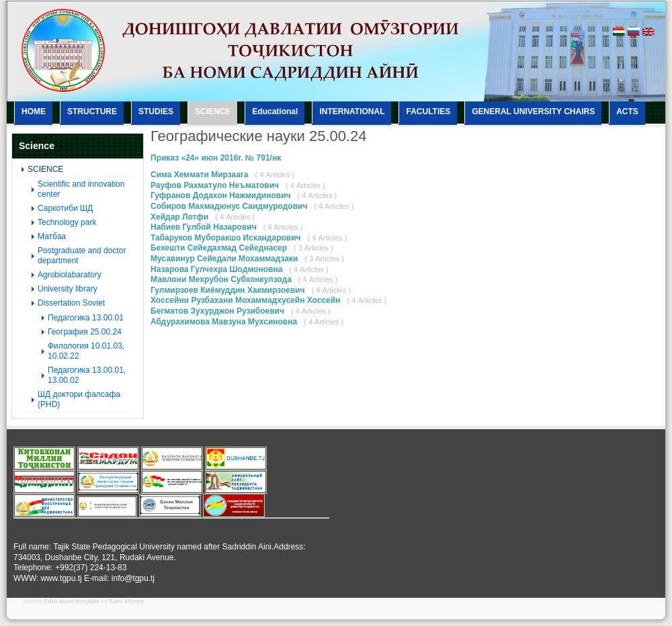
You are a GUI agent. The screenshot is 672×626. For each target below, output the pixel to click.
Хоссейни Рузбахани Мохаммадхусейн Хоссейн (245, 300)
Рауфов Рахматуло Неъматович (215, 185)
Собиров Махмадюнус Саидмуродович (229, 206)
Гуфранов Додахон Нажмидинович (222, 195)
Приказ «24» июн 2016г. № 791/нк (216, 158)
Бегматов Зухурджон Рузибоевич (217, 311)
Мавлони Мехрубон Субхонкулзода (221, 279)
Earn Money (127, 601)
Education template (72, 601)
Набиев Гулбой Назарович (204, 227)
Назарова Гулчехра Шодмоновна (216, 269)
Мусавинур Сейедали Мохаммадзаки (224, 259)
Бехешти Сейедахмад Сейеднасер (219, 248)
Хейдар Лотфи (179, 217)
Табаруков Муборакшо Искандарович (226, 238)
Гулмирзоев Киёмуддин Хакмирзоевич (227, 290)
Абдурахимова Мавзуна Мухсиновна (224, 322)
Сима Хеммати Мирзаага (200, 175)
